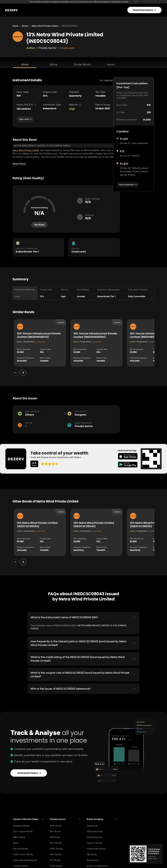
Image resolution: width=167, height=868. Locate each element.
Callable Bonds (20, 865)
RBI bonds (92, 854)
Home (15, 26)
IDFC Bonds (56, 842)
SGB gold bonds (95, 831)
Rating (53, 64)
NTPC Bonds (56, 865)
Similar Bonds (82, 64)
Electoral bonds (94, 836)
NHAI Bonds (56, 825)
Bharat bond (93, 859)
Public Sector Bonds (23, 854)
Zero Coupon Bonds (23, 831)
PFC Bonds (55, 859)
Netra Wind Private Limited (45, 26)
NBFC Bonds (19, 836)
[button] (28, 818)
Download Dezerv (144, 10)
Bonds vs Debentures (97, 865)
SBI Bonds (55, 836)
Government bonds (96, 848)
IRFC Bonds (56, 854)
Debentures (93, 825)
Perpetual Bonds (21, 825)
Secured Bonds (21, 848)
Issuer (111, 64)
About (25, 64)
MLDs (16, 842)
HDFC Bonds (56, 848)
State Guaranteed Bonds (25, 859)
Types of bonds (94, 842)
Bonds (25, 26)
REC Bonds (55, 831)
